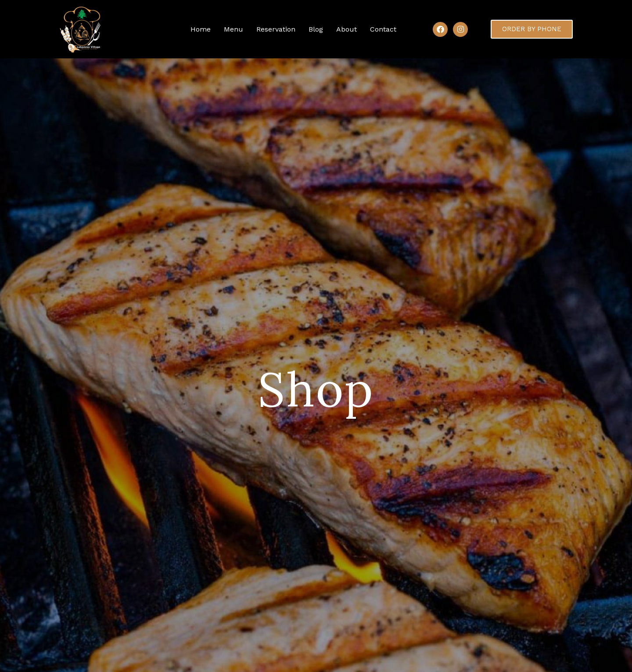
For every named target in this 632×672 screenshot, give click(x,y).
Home (201, 29)
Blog (316, 29)
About (347, 29)
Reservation (276, 29)
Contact (383, 29)
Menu (233, 29)
